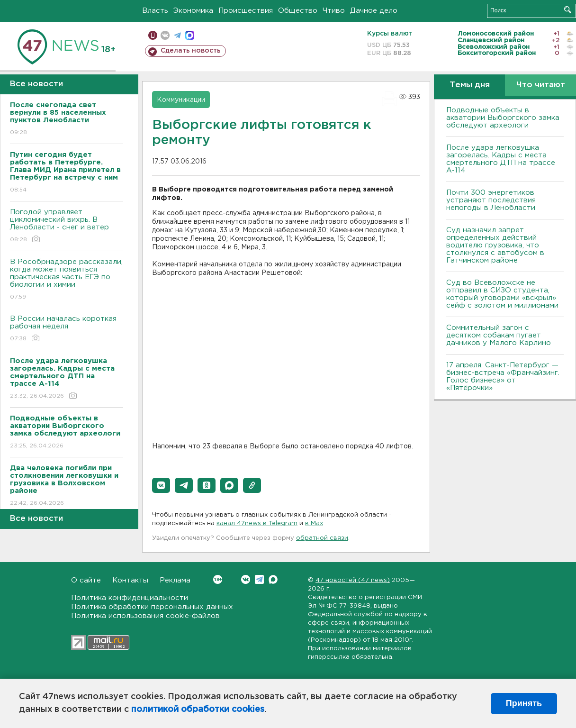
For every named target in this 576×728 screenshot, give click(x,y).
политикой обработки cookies (198, 710)
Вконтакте (218, 579)
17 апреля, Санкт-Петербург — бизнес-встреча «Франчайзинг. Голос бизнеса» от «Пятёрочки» (503, 377)
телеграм (177, 35)
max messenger (190, 35)
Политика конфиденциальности (130, 598)
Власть (155, 11)
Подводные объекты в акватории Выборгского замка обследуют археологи (503, 118)
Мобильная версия (153, 35)
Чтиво (334, 11)
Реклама (175, 580)
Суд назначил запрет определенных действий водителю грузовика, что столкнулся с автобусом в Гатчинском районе (495, 245)
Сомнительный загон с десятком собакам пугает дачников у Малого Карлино (499, 335)
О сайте (86, 580)
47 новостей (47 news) (353, 580)
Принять (524, 703)
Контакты (130, 580)
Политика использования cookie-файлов (145, 616)
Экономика (193, 11)
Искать (568, 10)
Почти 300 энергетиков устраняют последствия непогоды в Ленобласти (491, 200)
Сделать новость (191, 51)
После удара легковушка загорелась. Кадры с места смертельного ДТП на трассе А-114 (501, 159)
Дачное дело (374, 11)
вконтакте (165, 35)
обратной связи (322, 538)
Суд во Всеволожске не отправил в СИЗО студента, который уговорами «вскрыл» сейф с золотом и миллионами (502, 294)
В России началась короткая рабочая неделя (67, 329)
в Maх (314, 523)
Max (273, 579)
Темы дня (470, 85)
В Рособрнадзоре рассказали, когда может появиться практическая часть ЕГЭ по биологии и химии (67, 280)
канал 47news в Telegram (257, 523)
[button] (161, 485)
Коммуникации (181, 100)
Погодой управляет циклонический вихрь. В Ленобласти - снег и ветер (67, 226)
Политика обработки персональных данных (152, 607)
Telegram (259, 579)
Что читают (541, 85)
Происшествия (246, 11)
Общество (298, 11)
